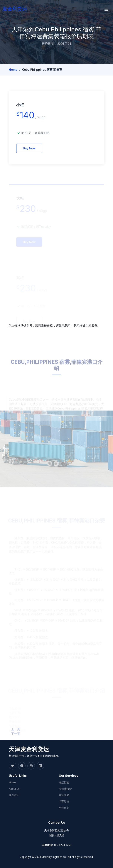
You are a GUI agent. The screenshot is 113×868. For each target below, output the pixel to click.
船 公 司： (35, 139)
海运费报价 (65, 789)
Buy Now (29, 154)
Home (13, 70)
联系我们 (14, 795)
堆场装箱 (64, 795)
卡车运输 (64, 801)
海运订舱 (64, 782)
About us (14, 789)
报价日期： (49, 44)
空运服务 (64, 808)
